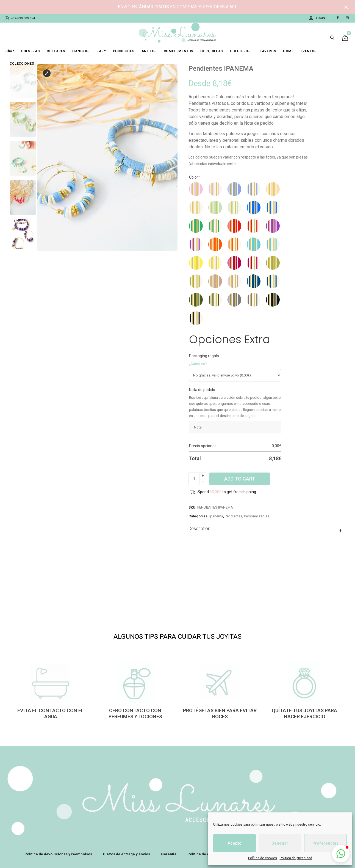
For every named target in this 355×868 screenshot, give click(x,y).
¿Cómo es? (198, 364)
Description (199, 529)
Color (195, 177)
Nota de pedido (202, 390)
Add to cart (240, 479)
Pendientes (234, 516)
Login (321, 18)
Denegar (280, 843)
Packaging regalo (204, 356)
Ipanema (216, 516)
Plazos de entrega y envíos (127, 854)
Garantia (169, 854)
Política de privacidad (296, 858)
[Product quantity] (194, 479)
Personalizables (257, 516)
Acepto (235, 843)
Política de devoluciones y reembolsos (58, 854)
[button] (341, 854)
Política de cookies (263, 858)
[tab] (267, 529)
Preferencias (325, 843)
